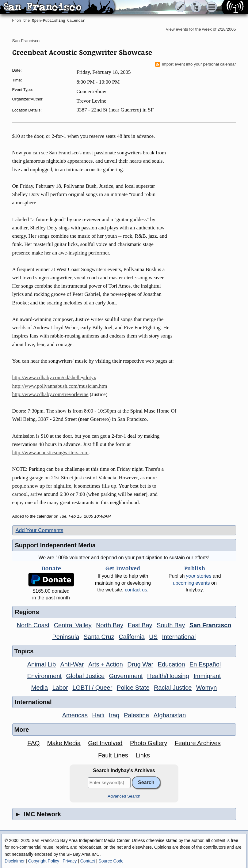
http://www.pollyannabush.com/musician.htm (60, 386)
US (153, 637)
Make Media (64, 743)
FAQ (33, 743)
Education (172, 664)
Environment (44, 676)
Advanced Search (124, 796)
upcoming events (191, 583)
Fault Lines (113, 755)
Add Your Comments (40, 530)
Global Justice (86, 676)
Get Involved (105, 743)
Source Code (111, 861)
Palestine (136, 715)
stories (199, 576)
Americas (75, 715)
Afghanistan (170, 715)
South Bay (171, 625)
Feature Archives (198, 743)
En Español (205, 664)
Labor (60, 688)
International (179, 637)
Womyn (206, 688)
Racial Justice (173, 688)
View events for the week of (201, 29)
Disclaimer (15, 861)
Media (40, 688)
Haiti (98, 715)
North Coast (33, 625)
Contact (88, 861)
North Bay (110, 625)
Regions (27, 612)
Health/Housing (168, 676)
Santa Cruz (99, 637)
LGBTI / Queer (92, 688)
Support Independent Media (55, 545)
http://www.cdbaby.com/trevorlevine (50, 394)
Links (143, 755)
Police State (133, 688)
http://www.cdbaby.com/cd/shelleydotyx (54, 377)
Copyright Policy (44, 861)
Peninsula (66, 637)
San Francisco (26, 41)
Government (126, 676)
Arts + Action (106, 664)
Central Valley (73, 625)
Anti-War (72, 664)
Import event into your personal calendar (196, 64)
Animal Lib (42, 664)
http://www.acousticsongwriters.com (50, 453)
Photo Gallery (149, 743)
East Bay (140, 625)
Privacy (70, 861)
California (132, 637)
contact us (136, 590)
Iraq (114, 715)
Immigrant (207, 676)
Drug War (140, 664)
